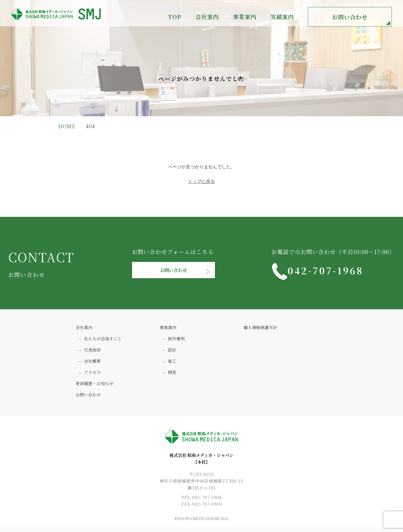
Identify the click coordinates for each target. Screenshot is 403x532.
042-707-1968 (343, 271)
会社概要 (92, 364)
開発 (172, 375)
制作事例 (176, 341)
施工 (172, 364)
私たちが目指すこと (103, 341)
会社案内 (84, 330)
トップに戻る (201, 181)
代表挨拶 (92, 353)
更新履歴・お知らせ (94, 386)
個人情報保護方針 (260, 330)
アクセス (92, 375)
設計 (172, 353)
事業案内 (168, 330)
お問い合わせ (350, 17)
